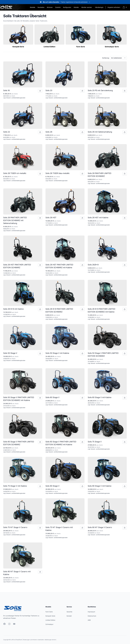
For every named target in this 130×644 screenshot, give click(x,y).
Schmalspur (49, 624)
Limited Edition (50, 620)
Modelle (33, 7)
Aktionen (50, 7)
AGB (89, 620)
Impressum (91, 612)
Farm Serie (49, 612)
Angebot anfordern (114, 7)
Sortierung (106, 58)
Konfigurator (67, 7)
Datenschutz (92, 616)
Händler (76, 7)
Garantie (69, 612)
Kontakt (69, 616)
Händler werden (87, 7)
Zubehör (58, 7)
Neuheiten (41, 7)
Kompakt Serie (50, 616)
